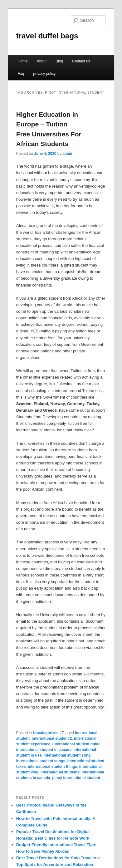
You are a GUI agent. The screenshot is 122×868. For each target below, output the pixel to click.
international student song (67, 755)
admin (68, 154)
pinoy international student (76, 778)
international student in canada (44, 750)
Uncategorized (46, 733)
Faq (21, 74)
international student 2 (52, 738)
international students (60, 772)
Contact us (81, 61)
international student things (52, 767)
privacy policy (44, 74)
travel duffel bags (47, 36)
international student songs (41, 761)
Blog (59, 61)
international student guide (76, 744)
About (42, 61)
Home (23, 61)
